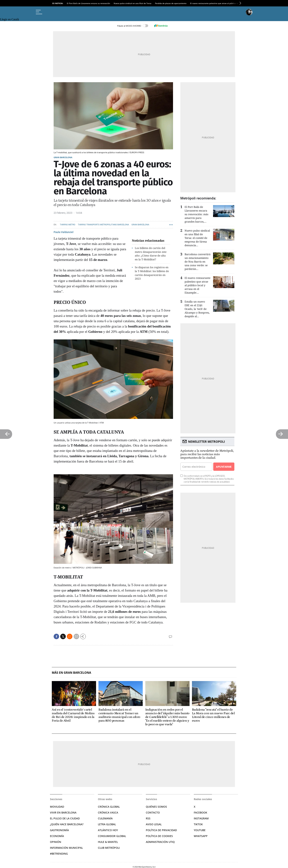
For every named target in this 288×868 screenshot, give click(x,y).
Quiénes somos (156, 807)
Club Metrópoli (109, 848)
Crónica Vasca (108, 813)
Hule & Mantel (108, 842)
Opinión (56, 842)
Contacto (153, 813)
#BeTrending (59, 854)
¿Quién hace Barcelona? (67, 824)
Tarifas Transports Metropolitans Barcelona (103, 225)
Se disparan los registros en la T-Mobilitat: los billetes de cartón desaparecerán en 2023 (152, 273)
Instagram (201, 818)
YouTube (200, 830)
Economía (57, 836)
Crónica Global (109, 807)
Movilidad (57, 807)
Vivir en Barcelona (63, 813)
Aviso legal (154, 824)
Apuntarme (224, 467)
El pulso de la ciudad (65, 818)
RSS (148, 818)
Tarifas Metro (68, 225)
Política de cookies (159, 836)
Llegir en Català (9, 19)
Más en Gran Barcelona (71, 673)
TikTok (198, 824)
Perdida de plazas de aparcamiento (171, 3)
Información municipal (66, 848)
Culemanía (105, 818)
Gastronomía (59, 830)
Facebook (200, 813)
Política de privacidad (161, 830)
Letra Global (107, 824)
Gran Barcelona (63, 157)
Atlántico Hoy (108, 830)
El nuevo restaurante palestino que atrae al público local (215, 3)
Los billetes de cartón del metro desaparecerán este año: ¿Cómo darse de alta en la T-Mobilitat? (151, 254)
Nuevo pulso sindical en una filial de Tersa (133, 3)
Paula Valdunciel (64, 232)
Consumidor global (112, 836)
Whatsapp (201, 836)
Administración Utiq (160, 842)
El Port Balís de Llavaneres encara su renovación (88, 3)
